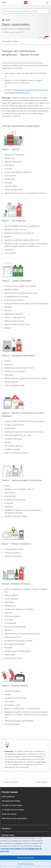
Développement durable (11, 801)
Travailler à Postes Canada (12, 805)
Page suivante (42, 782)
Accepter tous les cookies (25, 858)
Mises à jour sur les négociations (15, 818)
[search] (47, 3)
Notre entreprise (8, 797)
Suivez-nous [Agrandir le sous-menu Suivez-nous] (25, 835)
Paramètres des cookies (25, 864)
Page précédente (11, 782)
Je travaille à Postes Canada (13, 810)
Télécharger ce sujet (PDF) (14, 32)
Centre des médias (9, 814)
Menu (4, 3)
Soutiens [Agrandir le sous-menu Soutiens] (25, 828)
